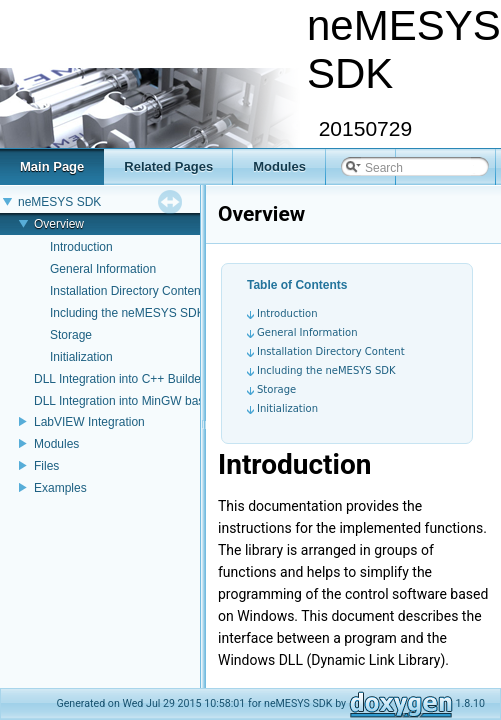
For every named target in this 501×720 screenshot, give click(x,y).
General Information (103, 269)
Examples (60, 488)
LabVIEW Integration (89, 422)
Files (46, 466)
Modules (56, 444)
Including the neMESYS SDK (127, 313)
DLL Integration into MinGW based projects (148, 401)
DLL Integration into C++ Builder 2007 (134, 379)
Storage (71, 335)
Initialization (81, 357)
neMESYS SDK (59, 202)
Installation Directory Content (127, 291)
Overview (59, 224)
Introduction (81, 247)
